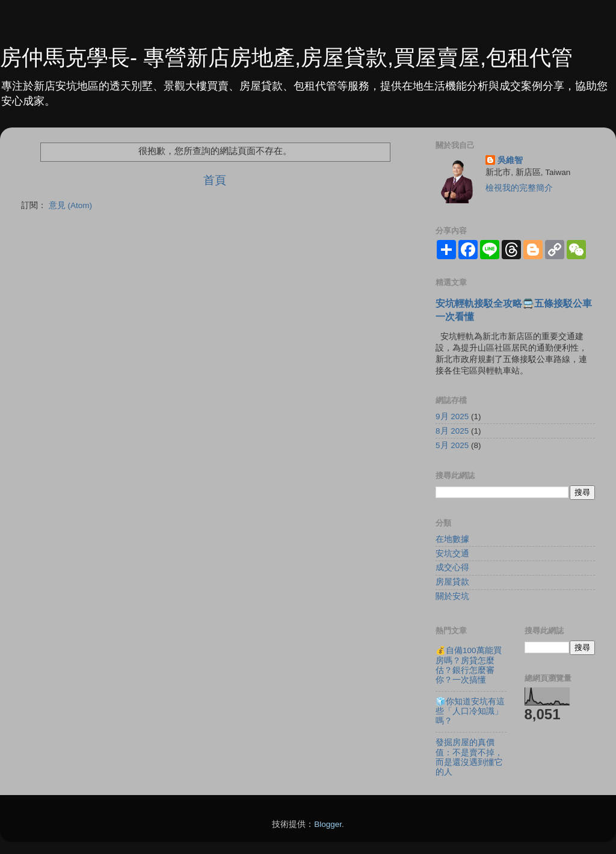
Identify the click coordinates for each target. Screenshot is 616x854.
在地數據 (452, 539)
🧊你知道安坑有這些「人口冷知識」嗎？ (470, 711)
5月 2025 (452, 445)
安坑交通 (452, 554)
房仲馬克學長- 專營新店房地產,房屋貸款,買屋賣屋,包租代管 (286, 57)
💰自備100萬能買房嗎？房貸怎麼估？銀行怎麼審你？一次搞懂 (469, 665)
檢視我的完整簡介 (519, 188)
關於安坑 (452, 596)
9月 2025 (452, 416)
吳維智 (510, 160)
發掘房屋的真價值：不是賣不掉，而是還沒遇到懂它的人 (469, 757)
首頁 (215, 180)
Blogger (328, 824)
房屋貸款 (452, 582)
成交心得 (452, 567)
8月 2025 (452, 431)
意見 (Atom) (70, 205)
